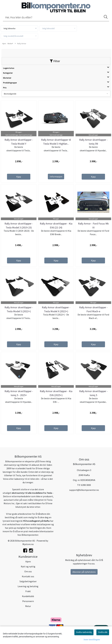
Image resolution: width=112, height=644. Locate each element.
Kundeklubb (28, 596)
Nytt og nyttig (28, 566)
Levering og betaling (28, 586)
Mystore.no (28, 544)
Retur (28, 606)
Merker (10, 44)
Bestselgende (10, 94)
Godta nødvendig (84, 632)
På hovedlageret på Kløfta (36, 521)
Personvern (28, 601)
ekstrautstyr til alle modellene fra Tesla (32, 493)
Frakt (28, 591)
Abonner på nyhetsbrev (84, 572)
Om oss (28, 571)
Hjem (4, 43)
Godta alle (103, 632)
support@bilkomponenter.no (84, 490)
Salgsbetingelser (28, 581)
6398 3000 (86, 485)
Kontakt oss (28, 576)
